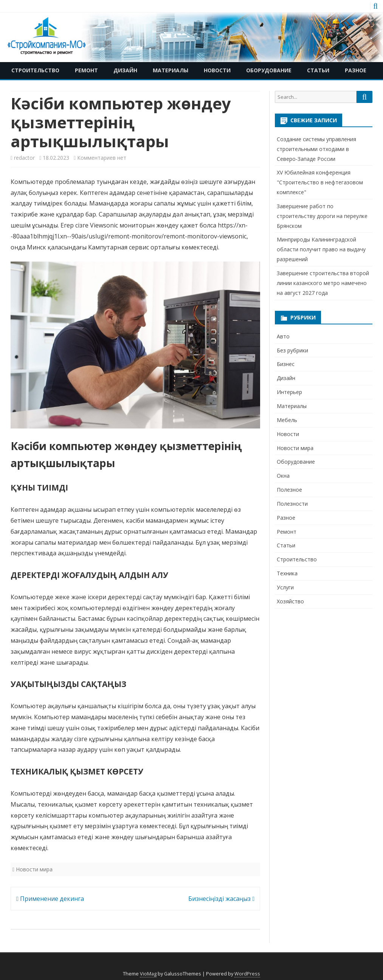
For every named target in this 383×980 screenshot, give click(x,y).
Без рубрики (292, 350)
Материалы (171, 70)
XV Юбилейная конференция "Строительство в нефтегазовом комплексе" (320, 182)
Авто (283, 336)
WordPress (247, 974)
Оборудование (269, 70)
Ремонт (86, 70)
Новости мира (34, 869)
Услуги (285, 587)
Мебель (287, 420)
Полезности (292, 504)
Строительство (35, 70)
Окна (283, 476)
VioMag (148, 974)
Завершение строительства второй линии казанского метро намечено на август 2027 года (323, 283)
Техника (287, 573)
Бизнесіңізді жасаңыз (221, 899)
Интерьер (289, 392)
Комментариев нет (102, 158)
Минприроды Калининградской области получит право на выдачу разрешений (321, 249)
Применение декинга (50, 899)
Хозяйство (290, 601)
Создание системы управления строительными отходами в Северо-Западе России (316, 149)
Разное (356, 70)
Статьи (318, 70)
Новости (217, 70)
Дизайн (125, 70)
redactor (24, 158)
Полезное (289, 490)
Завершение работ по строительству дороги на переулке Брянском (322, 216)
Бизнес (286, 364)
